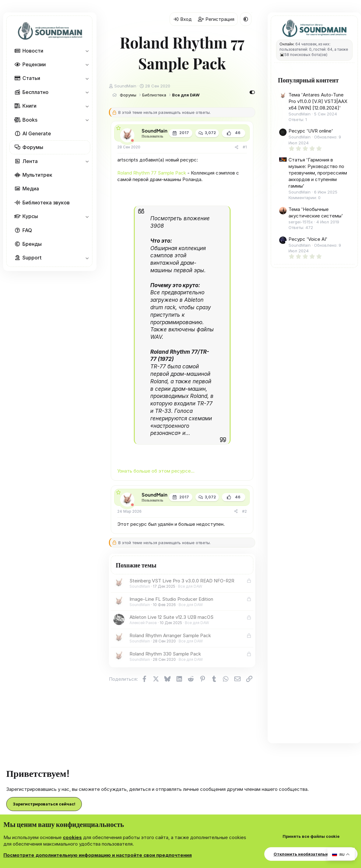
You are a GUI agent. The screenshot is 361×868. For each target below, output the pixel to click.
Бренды (32, 244)
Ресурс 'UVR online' (311, 131)
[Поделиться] (237, 147)
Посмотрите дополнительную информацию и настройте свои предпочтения (98, 855)
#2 (244, 511)
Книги (29, 106)
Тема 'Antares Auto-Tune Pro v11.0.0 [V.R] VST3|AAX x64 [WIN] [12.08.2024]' (318, 101)
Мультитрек (37, 175)
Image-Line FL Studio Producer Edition (171, 599)
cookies (72, 837)
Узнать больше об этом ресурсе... (156, 471)
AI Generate (37, 133)
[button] (87, 51)
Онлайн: (287, 44)
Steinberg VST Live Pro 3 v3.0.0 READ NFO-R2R (182, 581)
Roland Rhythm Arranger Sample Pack (170, 635)
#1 (245, 147)
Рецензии (34, 64)
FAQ (27, 230)
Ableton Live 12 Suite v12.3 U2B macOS (171, 617)
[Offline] (132, 140)
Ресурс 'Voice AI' (308, 239)
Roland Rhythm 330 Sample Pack (165, 654)
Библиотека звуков (46, 203)
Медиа (31, 189)
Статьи (31, 78)
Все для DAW (190, 586)
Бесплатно (35, 92)
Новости (33, 51)
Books (30, 120)
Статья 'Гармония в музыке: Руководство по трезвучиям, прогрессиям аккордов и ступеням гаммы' (318, 173)
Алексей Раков (143, 623)
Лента (30, 161)
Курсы (30, 216)
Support (32, 258)
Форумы (33, 147)
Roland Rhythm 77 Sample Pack (152, 173)
